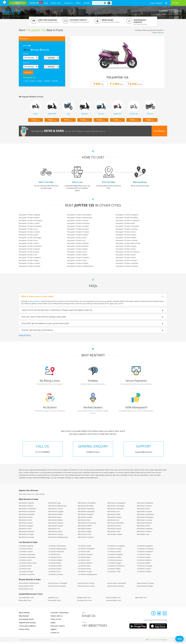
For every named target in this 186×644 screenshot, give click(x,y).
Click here (160, 33)
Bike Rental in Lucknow (145, 522)
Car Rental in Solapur (144, 571)
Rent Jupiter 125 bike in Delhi (125, 223)
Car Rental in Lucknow (115, 562)
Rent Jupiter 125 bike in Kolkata (126, 238)
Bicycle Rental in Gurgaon (145, 585)
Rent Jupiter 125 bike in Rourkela (78, 258)
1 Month (54, 81)
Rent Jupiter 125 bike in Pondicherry (128, 252)
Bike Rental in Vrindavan (86, 539)
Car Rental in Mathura (144, 562)
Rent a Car (31, 496)
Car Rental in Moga (55, 565)
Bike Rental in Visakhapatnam (58, 539)
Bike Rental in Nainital (56, 528)
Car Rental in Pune (25, 571)
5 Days (39, 81)
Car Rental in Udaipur (144, 573)
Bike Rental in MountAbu (116, 525)
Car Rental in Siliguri (114, 571)
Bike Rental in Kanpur (115, 519)
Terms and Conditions (27, 628)
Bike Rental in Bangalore (145, 505)
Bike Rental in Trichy (85, 536)
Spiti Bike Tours (53, 599)
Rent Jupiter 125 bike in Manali (29, 243)
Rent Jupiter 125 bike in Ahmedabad (79, 215)
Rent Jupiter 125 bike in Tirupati (29, 263)
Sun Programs (162, 642)
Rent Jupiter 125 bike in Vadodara (127, 263)
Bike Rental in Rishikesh (145, 531)
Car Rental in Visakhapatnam (87, 576)
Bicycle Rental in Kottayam (57, 588)
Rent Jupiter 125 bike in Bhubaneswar (80, 218)
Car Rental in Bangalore (145, 548)
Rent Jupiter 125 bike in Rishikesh (30, 258)
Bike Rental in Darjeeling (86, 511)
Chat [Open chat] (179, 639)
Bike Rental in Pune (25, 531)
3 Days (32, 81)
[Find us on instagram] (165, 615)
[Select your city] (178, 3)
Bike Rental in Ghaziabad (86, 513)
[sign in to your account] (156, 3)
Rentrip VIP (35, 3)
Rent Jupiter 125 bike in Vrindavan (127, 266)
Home (158, 14)
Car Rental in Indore (55, 559)
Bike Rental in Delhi (143, 511)
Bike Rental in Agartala (26, 505)
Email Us (89, 617)
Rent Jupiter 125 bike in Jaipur (29, 235)
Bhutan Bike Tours (25, 602)
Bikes (164, 14)
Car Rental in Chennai (115, 551)
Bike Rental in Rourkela (26, 533)
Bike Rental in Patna (144, 528)
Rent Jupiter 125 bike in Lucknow (127, 240)
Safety (53, 624)
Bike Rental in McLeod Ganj (87, 525)
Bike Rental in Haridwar (86, 516)
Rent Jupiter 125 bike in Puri (28, 255)
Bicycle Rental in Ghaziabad (117, 585)
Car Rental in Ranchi (85, 571)
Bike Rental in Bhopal (26, 508)
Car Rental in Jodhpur (115, 559)
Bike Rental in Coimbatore (28, 511)
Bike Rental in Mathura (56, 525)
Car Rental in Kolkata (55, 562)
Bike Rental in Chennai (144, 508)
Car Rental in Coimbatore (145, 551)
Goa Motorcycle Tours (84, 602)
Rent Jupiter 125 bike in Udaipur (78, 263)
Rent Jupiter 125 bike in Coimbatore (128, 220)
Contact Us (68, 3)
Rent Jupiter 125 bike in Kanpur (126, 235)
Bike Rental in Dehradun (115, 511)
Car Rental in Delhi (84, 553)
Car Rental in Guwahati (115, 556)
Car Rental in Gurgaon (85, 556)
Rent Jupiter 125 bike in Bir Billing (127, 218)
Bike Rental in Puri (54, 531)
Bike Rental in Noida (114, 528)
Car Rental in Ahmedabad (57, 548)
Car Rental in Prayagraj (145, 568)
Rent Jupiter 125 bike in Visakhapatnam (80, 266)
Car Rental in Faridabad (145, 553)
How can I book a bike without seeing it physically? (44, 317)
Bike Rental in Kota (84, 522)
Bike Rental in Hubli (114, 516)
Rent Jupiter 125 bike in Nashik (77, 249)
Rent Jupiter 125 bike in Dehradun (78, 223)
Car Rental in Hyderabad (27, 559)
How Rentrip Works (26, 621)
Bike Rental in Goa (114, 513)
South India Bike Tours (114, 602)
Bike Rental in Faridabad (27, 513)
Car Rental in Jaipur (84, 559)
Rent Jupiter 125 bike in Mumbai (78, 246)
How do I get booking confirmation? (37, 330)
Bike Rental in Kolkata (56, 522)
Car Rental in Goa (54, 556)
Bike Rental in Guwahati (27, 516)
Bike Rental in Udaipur (115, 536)
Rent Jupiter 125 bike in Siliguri (29, 260)
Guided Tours (56, 3)
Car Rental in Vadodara (27, 576)
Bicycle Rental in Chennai (86, 585)
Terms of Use (56, 621)
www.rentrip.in (35, 301)
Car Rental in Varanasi (56, 576)
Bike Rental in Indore (26, 519)
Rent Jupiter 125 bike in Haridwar (78, 232)
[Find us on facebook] (154, 615)
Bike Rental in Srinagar (26, 536)
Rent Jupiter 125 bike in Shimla (126, 258)
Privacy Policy (24, 631)
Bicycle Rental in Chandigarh (58, 585)
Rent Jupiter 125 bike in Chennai (78, 220)
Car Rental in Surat (55, 573)
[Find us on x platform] (159, 615)
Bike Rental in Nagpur (26, 528)
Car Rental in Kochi (25, 562)
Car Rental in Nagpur (114, 565)
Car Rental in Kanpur (144, 559)
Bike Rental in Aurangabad (116, 505)
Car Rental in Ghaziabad (27, 556)
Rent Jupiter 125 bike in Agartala (30, 215)
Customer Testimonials (59, 614)
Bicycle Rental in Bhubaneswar (29, 585)
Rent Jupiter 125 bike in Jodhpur (78, 235)
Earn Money (159, 131)
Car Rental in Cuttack (26, 553)
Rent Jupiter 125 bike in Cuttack (29, 223)
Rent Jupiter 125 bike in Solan (77, 260)
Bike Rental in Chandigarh (116, 508)
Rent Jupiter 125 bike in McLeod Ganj (128, 243)
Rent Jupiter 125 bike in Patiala (29, 252)
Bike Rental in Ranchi (114, 531)
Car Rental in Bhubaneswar (57, 551)
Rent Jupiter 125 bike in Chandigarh (31, 220)
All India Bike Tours (54, 602)
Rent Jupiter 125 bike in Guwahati (127, 229)
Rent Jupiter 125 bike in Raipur (77, 255)
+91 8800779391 (95, 627)
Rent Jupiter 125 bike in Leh (76, 240)
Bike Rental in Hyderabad (145, 516)
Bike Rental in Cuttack (56, 511)
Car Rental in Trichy (114, 573)
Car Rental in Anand (85, 548)
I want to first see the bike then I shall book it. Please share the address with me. (57, 310)
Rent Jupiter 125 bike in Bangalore (127, 215)
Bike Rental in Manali (26, 525)
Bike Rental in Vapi (143, 536)
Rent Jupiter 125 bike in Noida (126, 249)
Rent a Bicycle (40, 496)
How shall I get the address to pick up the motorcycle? (45, 323)
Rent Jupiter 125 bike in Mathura (78, 243)
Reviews (87, 3)
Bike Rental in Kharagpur (145, 519)
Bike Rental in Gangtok (56, 513)
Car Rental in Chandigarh (86, 551)
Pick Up (26, 54)
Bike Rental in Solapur (144, 533)
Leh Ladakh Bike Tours (26, 599)
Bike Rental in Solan (114, 533)
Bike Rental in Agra (55, 505)
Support (54, 631)
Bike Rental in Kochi (25, 522)
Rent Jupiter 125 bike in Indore (126, 232)
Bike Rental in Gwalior (56, 516)
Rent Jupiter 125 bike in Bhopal (29, 218)
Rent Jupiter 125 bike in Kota (28, 240)
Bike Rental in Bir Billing (86, 508)
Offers (78, 3)
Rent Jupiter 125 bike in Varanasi (30, 266)
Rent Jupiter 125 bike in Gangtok (78, 226)
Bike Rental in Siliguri (85, 533)
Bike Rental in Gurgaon (145, 513)
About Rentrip (24, 614)
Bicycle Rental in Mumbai (116, 588)
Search (28, 72)
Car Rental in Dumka (114, 553)
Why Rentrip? (24, 618)
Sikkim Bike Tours (141, 599)
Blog (46, 3)
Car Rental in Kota (84, 562)
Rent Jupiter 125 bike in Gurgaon (78, 229)
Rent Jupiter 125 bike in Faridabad (30, 226)
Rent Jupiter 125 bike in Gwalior (29, 232)
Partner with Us (56, 618)
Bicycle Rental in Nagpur (145, 588)
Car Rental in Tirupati (85, 573)
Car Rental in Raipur (55, 571)
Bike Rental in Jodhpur (85, 519)
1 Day (25, 81)
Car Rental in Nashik (144, 565)
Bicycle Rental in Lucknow (86, 588)
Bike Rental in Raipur (85, 531)
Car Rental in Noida (25, 568)
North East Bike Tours (113, 599)
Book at (27, 46)
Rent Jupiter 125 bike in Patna (77, 252)
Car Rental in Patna (84, 568)
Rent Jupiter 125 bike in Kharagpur (30, 238)
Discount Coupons (58, 628)
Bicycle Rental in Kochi (26, 588)
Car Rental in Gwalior (144, 556)
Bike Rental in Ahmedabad (87, 505)
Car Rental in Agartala (26, 548)
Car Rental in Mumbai (85, 565)
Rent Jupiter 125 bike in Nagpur (126, 246)
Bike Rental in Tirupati (56, 536)
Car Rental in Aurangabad (116, 548)
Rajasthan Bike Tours (84, 599)
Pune (170, 14)
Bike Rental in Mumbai (144, 525)
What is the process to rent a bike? (38, 296)
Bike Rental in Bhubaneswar (58, 508)
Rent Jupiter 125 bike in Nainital (29, 249)
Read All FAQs (25, 335)
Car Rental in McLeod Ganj (28, 565)
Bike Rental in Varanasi (26, 539)
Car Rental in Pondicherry (116, 568)
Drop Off (26, 63)
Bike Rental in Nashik (85, 528)
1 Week (46, 81)
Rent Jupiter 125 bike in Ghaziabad (127, 226)
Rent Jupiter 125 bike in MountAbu (30, 246)
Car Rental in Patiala (55, 568)
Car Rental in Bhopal (26, 551)
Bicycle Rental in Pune (26, 591)
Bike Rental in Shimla (55, 533)
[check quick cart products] (166, 3)
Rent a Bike (23, 496)
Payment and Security (27, 624)
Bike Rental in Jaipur (55, 519)
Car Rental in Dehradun (56, 553)
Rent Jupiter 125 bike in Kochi (77, 238)
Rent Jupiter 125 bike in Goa (28, 229)
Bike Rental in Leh (113, 522)
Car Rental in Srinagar (26, 573)
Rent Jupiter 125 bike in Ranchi (126, 255)
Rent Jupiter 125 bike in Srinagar (126, 260)
